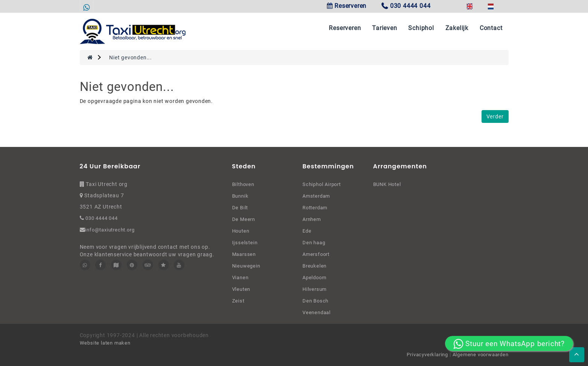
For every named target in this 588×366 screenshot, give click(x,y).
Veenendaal (317, 312)
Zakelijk (457, 28)
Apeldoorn (315, 278)
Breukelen (315, 266)
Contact (491, 28)
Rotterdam (315, 208)
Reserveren (347, 6)
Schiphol (421, 28)
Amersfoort (316, 254)
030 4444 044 (101, 218)
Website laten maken (105, 343)
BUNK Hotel (387, 184)
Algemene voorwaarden (481, 355)
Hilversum (315, 289)
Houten (241, 231)
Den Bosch (315, 301)
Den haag (314, 243)
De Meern (244, 219)
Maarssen (244, 254)
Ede (307, 231)
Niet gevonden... (131, 57)
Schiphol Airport (322, 184)
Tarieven (384, 28)
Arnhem (312, 219)
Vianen (240, 278)
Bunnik (240, 196)
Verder (495, 116)
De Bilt (240, 208)
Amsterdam (316, 196)
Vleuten (241, 289)
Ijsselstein (245, 243)
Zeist (238, 301)
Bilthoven (243, 184)
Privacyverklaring (428, 355)
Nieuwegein (246, 266)
